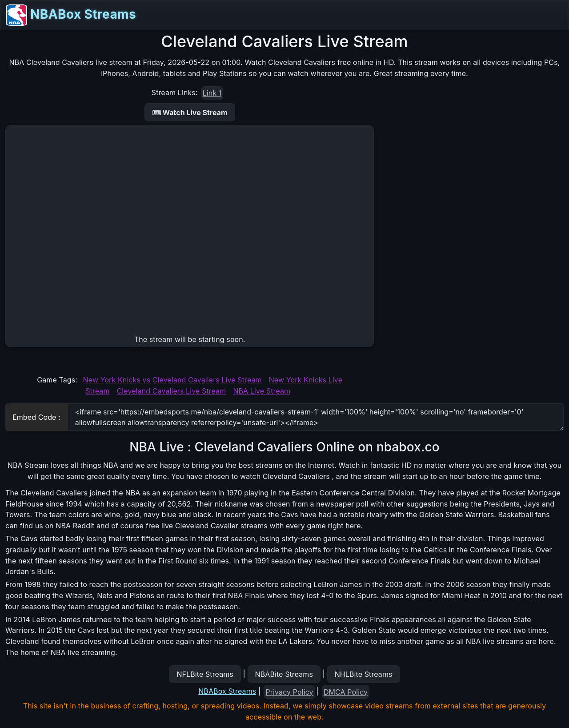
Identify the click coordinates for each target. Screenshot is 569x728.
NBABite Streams (284, 674)
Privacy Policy (290, 692)
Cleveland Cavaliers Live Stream (172, 391)
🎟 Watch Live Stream (190, 113)
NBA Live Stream (262, 391)
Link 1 (212, 93)
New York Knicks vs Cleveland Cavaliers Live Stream (172, 380)
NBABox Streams (71, 15)
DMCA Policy (346, 692)
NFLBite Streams (205, 674)
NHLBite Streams (364, 674)
